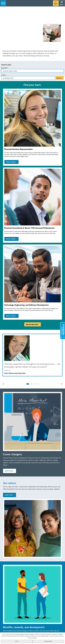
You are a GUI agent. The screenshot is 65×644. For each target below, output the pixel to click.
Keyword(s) (4, 68)
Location (4, 75)
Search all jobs (11, 162)
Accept (17, 641)
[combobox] (28, 78)
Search (59, 78)
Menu (62, 3)
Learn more (9, 471)
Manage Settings (48, 641)
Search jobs (56, 3)
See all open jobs (32, 324)
